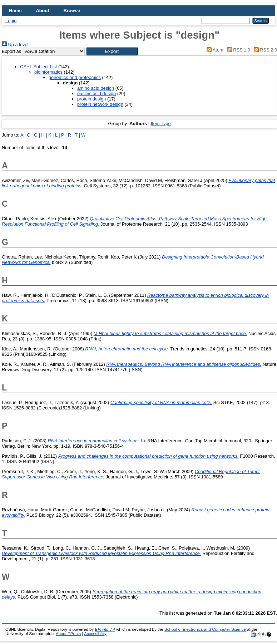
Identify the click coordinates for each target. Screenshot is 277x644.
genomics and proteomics (75, 77)
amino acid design (96, 88)
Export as (11, 51)
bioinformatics (48, 72)
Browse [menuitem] (72, 11)
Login (11, 21)
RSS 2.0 (264, 50)
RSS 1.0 (237, 50)
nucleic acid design (97, 94)
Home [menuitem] (15, 11)
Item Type (161, 124)
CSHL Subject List (38, 67)
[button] (112, 51)
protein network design (100, 104)
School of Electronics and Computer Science (205, 629)
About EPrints (68, 634)
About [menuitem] (43, 11)
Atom (214, 50)
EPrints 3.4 (105, 629)
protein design (91, 99)
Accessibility (95, 634)
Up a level (15, 45)
